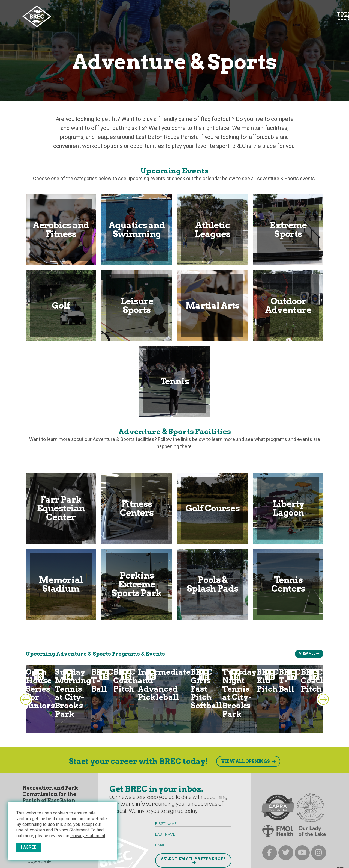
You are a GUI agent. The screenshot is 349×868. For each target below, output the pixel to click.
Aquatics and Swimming (137, 229)
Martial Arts (212, 305)
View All (307, 654)
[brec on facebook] (270, 853)
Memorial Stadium (61, 584)
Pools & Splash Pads (213, 584)
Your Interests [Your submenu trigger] (114, 16)
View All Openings (246, 761)
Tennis (175, 381)
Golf (61, 305)
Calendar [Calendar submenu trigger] (159, 14)
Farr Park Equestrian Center (61, 508)
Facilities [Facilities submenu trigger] (196, 14)
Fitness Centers (137, 508)
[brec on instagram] (319, 853)
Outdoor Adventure (288, 305)
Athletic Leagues (213, 229)
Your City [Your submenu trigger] (70, 16)
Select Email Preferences (193, 859)
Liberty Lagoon (288, 508)
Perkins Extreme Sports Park (137, 584)
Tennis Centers (288, 584)
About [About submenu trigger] (228, 14)
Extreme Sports (288, 229)
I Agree (28, 847)
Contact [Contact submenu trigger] (296, 14)
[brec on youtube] (302, 853)
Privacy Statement (88, 836)
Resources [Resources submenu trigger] (260, 14)
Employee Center (37, 861)
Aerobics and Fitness (61, 229)
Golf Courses (213, 508)
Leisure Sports (137, 305)
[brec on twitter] (286, 853)
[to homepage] (37, 16)
